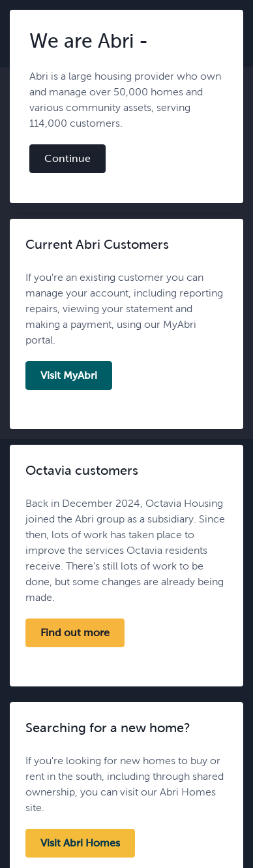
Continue (67, 158)
